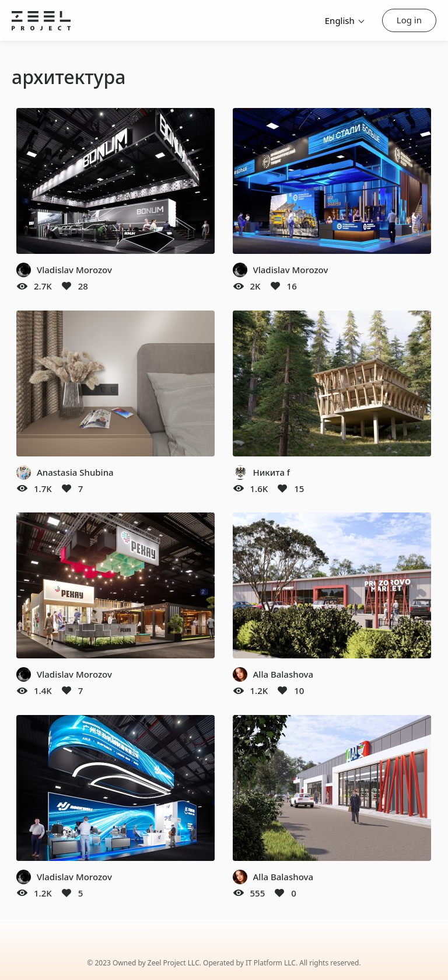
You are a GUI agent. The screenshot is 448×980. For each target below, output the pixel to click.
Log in (409, 20)
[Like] (66, 286)
